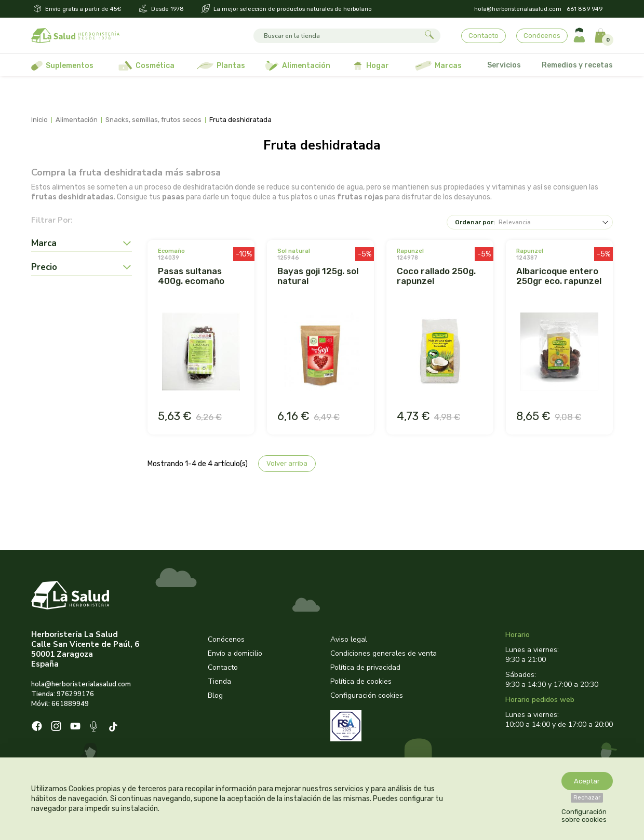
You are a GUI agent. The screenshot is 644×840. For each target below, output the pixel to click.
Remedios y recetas (577, 65)
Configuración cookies (367, 695)
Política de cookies (361, 681)
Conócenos (542, 36)
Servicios (504, 65)
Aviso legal (349, 639)
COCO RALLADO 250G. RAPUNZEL (436, 276)
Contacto (484, 36)
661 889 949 (585, 9)
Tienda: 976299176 (63, 694)
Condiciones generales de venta (384, 653)
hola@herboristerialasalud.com (518, 9)
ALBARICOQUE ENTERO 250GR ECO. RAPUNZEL (559, 276)
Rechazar (587, 798)
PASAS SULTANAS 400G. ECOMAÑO (191, 276)
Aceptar (587, 781)
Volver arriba (287, 463)
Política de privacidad (365, 667)
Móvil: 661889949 (60, 704)
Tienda (219, 681)
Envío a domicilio (235, 653)
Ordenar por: (475, 222)
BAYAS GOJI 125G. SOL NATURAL (318, 276)
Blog (215, 695)
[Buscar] (337, 36)
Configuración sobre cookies (584, 816)
